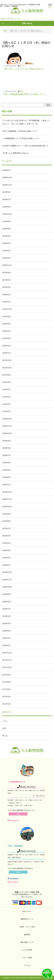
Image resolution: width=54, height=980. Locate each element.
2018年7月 (6, 609)
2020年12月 (7, 419)
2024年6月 (6, 236)
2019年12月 (7, 492)
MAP (18, 814)
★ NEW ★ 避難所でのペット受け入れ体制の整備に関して (25, 146)
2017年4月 (6, 704)
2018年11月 (7, 580)
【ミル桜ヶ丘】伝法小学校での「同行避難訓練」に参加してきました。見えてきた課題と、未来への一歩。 (26, 122)
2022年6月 (6, 324)
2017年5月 (6, 697)
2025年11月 (7, 185)
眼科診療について (27, 942)
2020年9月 (6, 441)
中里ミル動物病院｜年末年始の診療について (20, 131)
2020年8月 (6, 448)
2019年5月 (6, 536)
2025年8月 (6, 192)
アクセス (27, 965)
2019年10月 (7, 507)
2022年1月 (6, 353)
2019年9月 (6, 514)
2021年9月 (6, 375)
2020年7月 (6, 455)
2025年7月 (6, 199)
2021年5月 (6, 397)
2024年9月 (6, 221)
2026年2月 (6, 170)
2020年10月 (7, 433)
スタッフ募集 (27, 958)
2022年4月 (6, 331)
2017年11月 (7, 660)
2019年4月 (6, 543)
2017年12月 (7, 653)
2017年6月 (6, 689)
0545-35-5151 (28, 787)
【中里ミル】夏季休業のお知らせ (15, 153)
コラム (5, 721)
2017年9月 (6, 675)
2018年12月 (7, 572)
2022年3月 (6, 338)
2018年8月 (6, 602)
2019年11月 (7, 499)
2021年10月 (7, 368)
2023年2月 (6, 295)
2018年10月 (7, 587)
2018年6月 (6, 616)
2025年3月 (6, 207)
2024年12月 (7, 214)
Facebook (13, 879)
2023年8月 (6, 273)
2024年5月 (6, 243)
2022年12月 (7, 309)
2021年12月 (7, 360)
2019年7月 (6, 528)
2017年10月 (7, 667)
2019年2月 (6, 558)
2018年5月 (6, 623)
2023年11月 (7, 265)
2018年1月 (6, 645)
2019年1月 (6, 565)
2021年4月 (6, 404)
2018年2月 (6, 638)
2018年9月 (6, 594)
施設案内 (27, 934)
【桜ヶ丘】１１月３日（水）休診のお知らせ (23, 69)
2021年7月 (6, 389)
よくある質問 (27, 950)
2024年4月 (6, 251)
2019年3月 (6, 550)
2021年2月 (6, 411)
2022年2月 (6, 346)
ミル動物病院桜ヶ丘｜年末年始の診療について (21, 138)
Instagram (13, 820)
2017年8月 (6, 682)
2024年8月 (6, 229)
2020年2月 (6, 477)
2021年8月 (6, 382)
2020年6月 (6, 463)
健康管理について (27, 919)
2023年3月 (6, 287)
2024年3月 (6, 258)
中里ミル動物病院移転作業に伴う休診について (24, 94)
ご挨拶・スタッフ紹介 (27, 927)
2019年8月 (6, 521)
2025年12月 (7, 177)
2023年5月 (6, 280)
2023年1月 (6, 302)
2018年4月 (6, 631)
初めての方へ (27, 911)
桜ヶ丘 (22, 66)
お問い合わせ (27, 23)
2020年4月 (6, 470)
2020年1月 (6, 485)
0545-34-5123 (28, 851)
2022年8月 (6, 316)
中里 (22, 91)
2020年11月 (7, 426)
